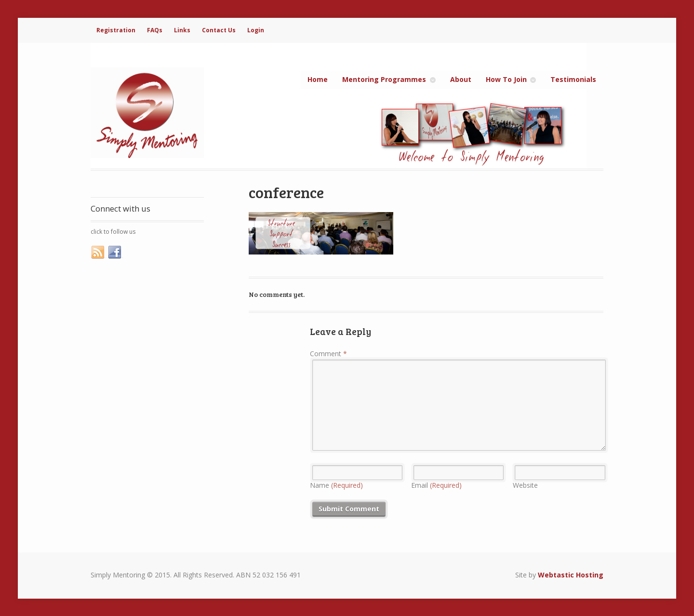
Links (182, 30)
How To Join (506, 79)
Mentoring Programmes (384, 79)
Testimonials (573, 79)
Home (318, 79)
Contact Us (219, 30)
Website (525, 485)
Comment (328, 354)
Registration (116, 30)
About (461, 79)
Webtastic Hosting (571, 575)
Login (256, 30)
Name (336, 485)
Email (436, 485)
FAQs (155, 30)
